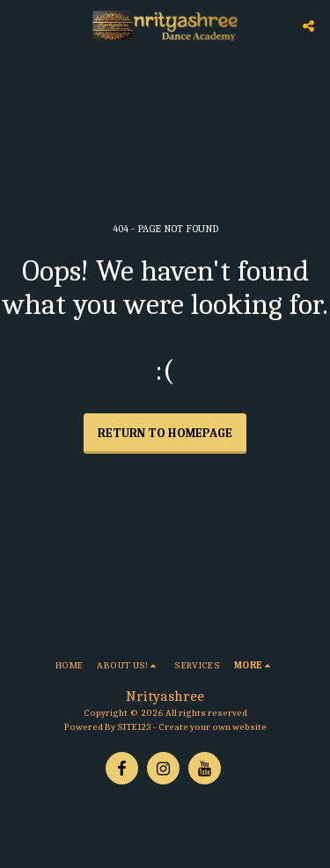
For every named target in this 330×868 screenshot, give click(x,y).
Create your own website (213, 727)
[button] (19, 25)
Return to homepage (165, 433)
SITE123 (134, 727)
